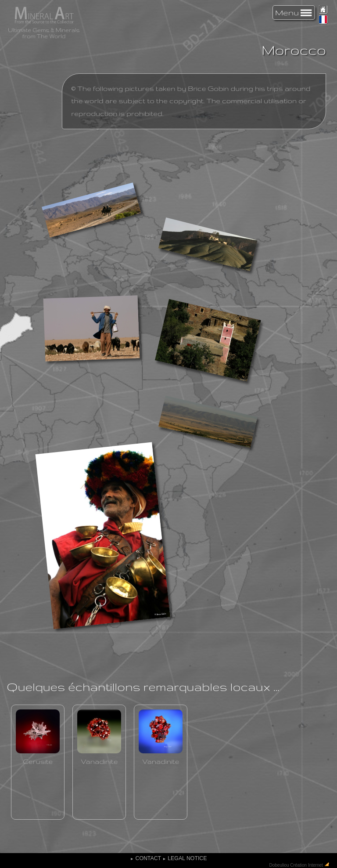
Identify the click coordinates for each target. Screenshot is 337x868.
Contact (146, 858)
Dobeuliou (279, 865)
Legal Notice (185, 858)
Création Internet (307, 865)
